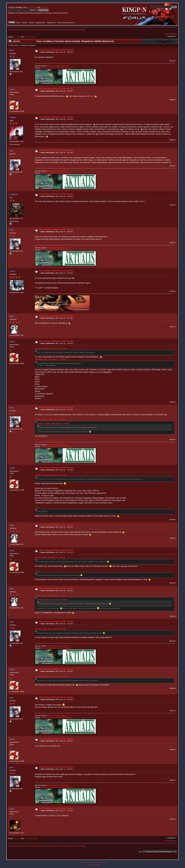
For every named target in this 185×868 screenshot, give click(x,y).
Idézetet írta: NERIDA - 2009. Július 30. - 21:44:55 (51, 475)
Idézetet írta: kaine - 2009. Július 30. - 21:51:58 (50, 629)
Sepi (12, 809)
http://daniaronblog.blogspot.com (58, 66)
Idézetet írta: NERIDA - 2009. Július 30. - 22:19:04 (51, 676)
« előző (166, 34)
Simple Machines (102, 862)
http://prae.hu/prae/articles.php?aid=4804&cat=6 (56, 68)
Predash (14, 194)
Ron (12, 50)
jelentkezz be (32, 7)
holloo (13, 117)
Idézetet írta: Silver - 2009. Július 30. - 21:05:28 (50, 359)
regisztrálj (44, 7)
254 (31, 37)
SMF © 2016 (92, 862)
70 (20, 37)
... (16, 37)
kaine (12, 89)
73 (27, 37)
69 (18, 37)
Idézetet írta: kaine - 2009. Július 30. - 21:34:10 (50, 419)
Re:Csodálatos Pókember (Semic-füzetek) (56, 50)
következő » (173, 34)
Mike (12, 316)
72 (25, 37)
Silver (12, 271)
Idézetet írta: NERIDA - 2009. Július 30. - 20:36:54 (51, 349)
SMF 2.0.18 (83, 862)
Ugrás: (140, 852)
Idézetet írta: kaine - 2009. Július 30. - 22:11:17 (50, 596)
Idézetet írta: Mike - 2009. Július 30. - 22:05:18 (50, 557)
